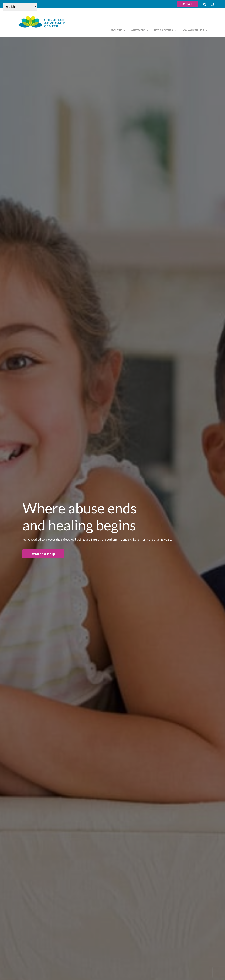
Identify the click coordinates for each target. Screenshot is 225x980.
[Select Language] (20, 7)
